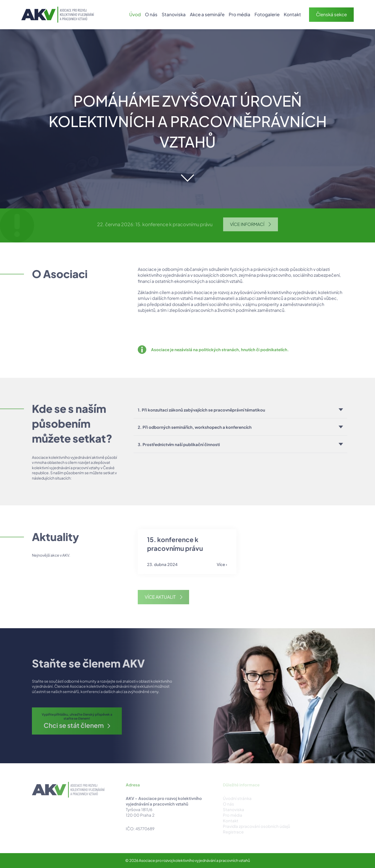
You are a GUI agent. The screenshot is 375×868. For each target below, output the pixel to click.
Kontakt (292, 14)
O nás (151, 14)
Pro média (239, 14)
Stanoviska (174, 14)
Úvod (135, 14)
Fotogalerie (267, 14)
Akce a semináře (207, 14)
